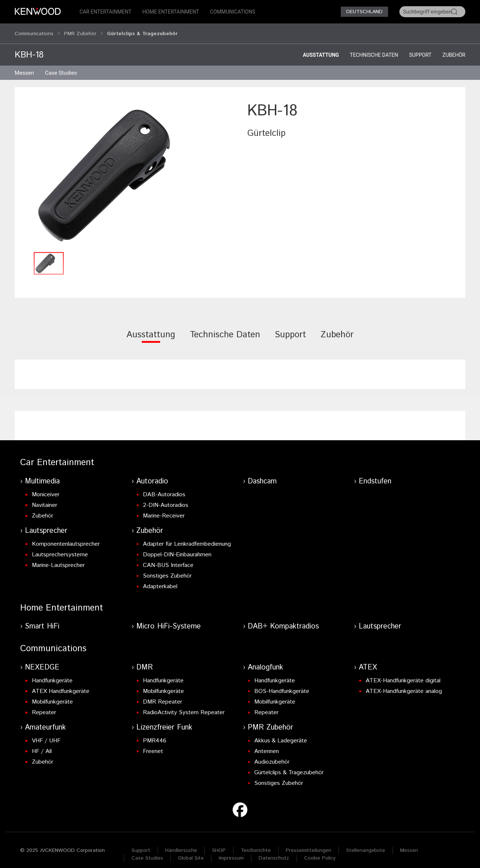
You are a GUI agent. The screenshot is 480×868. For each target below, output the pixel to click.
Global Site (191, 851)
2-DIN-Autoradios (166, 498)
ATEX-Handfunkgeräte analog (404, 684)
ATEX (368, 661)
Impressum (231, 851)
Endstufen (375, 474)
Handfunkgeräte (52, 674)
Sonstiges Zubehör (167, 569)
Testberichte (256, 843)
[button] (127, 167)
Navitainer (45, 498)
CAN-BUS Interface (168, 558)
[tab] (151, 333)
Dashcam (262, 474)
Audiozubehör (272, 755)
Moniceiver (46, 488)
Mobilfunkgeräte (52, 695)
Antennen (267, 744)
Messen (24, 66)
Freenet (153, 744)
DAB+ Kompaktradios (283, 620)
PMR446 (155, 734)
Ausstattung (321, 48)
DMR (145, 661)
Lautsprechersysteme (60, 548)
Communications (233, 12)
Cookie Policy (320, 851)
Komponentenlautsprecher (66, 537)
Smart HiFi (42, 620)
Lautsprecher (46, 524)
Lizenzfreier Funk (164, 721)
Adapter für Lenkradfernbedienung (187, 537)
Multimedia (42, 474)
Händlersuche (181, 843)
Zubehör (454, 48)
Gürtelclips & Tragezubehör (289, 766)
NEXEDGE (42, 661)
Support (420, 48)
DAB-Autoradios (164, 488)
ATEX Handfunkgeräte (61, 684)
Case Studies (147, 851)
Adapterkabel (160, 580)
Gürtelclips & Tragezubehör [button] (142, 30)
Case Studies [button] (61, 66)
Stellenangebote (366, 843)
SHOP (219, 843)
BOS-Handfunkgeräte (282, 684)
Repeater (44, 706)
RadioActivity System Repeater (184, 706)
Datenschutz (274, 851)
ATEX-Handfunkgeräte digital (403, 674)
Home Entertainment (171, 12)
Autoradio (152, 474)
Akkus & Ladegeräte (281, 734)
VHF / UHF (46, 734)
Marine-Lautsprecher (58, 558)
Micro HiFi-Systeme (169, 620)
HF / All (42, 744)
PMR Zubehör (80, 30)
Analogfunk (265, 661)
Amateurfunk (45, 721)
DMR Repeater (163, 695)
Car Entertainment (106, 12)
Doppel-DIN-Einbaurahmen (177, 548)
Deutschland (364, 12)
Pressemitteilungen (309, 843)
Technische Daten (374, 48)
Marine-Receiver (164, 509)
